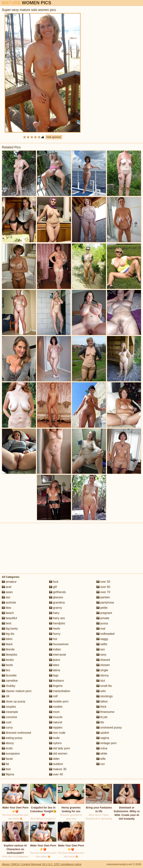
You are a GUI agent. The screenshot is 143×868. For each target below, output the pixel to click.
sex (101, 649)
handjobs (57, 623)
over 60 (103, 587)
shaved (103, 660)
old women (58, 754)
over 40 (56, 774)
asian (7, 592)
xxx (101, 764)
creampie (10, 712)
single (102, 670)
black (7, 644)
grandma (57, 603)
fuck (54, 582)
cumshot (9, 717)
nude (54, 738)
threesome (105, 712)
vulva (102, 748)
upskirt (103, 733)
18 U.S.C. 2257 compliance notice (62, 864)
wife (101, 759)
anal (7, 587)
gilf (53, 587)
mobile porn (59, 701)
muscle (56, 717)
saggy (102, 639)
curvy (7, 727)
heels (55, 629)
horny (55, 634)
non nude (57, 733)
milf (53, 696)
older (54, 759)
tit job (102, 717)
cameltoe (10, 681)
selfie (102, 644)
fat (5, 764)
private (103, 618)
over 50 (103, 582)
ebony (8, 743)
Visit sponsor (54, 137)
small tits (104, 686)
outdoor (56, 764)
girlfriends (58, 592)
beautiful (9, 618)
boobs (8, 660)
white (102, 754)
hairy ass (57, 618)
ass (6, 597)
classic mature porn (17, 691)
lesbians (57, 681)
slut (101, 681)
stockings (105, 696)
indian (55, 649)
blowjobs (10, 655)
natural (56, 722)
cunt (7, 722)
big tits (8, 634)
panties (103, 597)
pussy (102, 623)
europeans (11, 754)
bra (6, 670)
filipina (8, 774)
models (56, 707)
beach (8, 613)
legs (54, 675)
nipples (56, 727)
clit (6, 696)
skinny (103, 675)
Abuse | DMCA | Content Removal (22, 864)
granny (56, 608)
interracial (58, 655)
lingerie (56, 686)
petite (102, 608)
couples (9, 707)
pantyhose (105, 603)
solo (101, 691)
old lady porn (60, 748)
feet (6, 769)
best (7, 623)
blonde (8, 649)
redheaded (105, 634)
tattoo (102, 701)
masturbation (60, 691)
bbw (7, 608)
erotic (7, 748)
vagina (103, 738)
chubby (9, 686)
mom (54, 712)
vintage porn (107, 743)
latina (55, 670)
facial (7, 759)
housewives (59, 644)
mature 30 (58, 769)
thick (101, 707)
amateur (9, 582)
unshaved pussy (109, 727)
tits (100, 722)
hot (53, 639)
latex (54, 665)
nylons (55, 743)
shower (103, 665)
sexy (101, 655)
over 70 (103, 592)
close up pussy (14, 701)
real (101, 629)
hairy (54, 613)
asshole (9, 603)
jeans (55, 660)
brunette (9, 675)
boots (7, 665)
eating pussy (12, 738)
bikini (7, 639)
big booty (10, 629)
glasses (56, 597)
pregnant (104, 613)
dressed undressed (16, 733)
